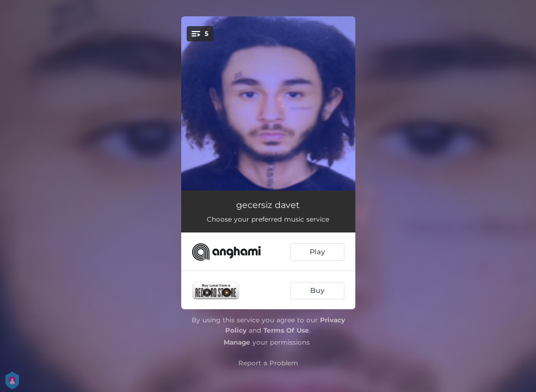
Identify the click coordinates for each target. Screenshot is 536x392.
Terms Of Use (286, 330)
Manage (237, 342)
